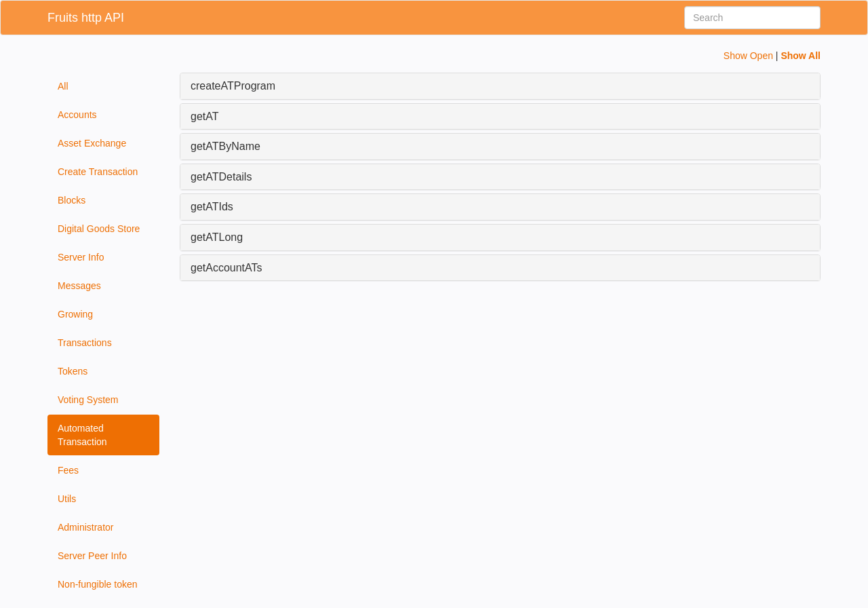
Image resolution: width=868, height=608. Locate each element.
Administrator (85, 527)
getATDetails (221, 177)
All (63, 86)
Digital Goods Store (99, 229)
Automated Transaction (82, 435)
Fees (68, 470)
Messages (79, 286)
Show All (801, 56)
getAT (205, 116)
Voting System (88, 400)
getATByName (225, 146)
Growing (75, 314)
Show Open (748, 56)
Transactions (85, 343)
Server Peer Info (92, 556)
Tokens (73, 371)
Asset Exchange (92, 143)
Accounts (77, 115)
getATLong (217, 237)
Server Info (81, 257)
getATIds (212, 207)
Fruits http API (86, 18)
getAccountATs (226, 268)
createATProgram (233, 86)
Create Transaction (98, 172)
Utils (67, 499)
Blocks (72, 200)
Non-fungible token (98, 584)
